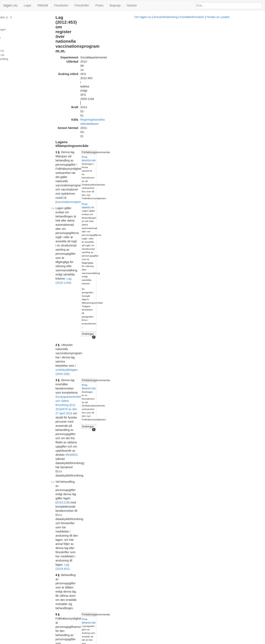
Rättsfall (43, 5)
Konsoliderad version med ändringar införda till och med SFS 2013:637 (126, 560)
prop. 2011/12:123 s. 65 (200, 297)
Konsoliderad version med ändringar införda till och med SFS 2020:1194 (127, 622)
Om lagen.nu (126, 642)
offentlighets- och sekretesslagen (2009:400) (111, 443)
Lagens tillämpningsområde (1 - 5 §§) (25, 17)
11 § (77, 443)
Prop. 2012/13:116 (196, 70)
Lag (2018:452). (152, 164)
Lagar (28, 5)
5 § (76, 180)
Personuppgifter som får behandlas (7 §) (27, 26)
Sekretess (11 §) (13, 48)
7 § (76, 282)
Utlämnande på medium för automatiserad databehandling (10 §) (28, 42)
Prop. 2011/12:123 (134, 540)
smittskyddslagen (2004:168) (94, 122)
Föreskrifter (82, 5)
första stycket (161, 244)
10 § (77, 420)
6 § (76, 219)
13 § (77, 465)
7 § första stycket (95, 337)
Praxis (99, 5)
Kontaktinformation (176, 642)
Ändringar (8, 57)
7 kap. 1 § (160, 492)
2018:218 (163, 151)
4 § (76, 170)
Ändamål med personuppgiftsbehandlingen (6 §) (31, 22)
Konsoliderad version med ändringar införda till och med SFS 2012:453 (126, 534)
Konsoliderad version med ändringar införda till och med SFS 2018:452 (126, 591)
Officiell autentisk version (97, 587)
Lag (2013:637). (157, 184)
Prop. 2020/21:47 (196, 83)
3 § (76, 128)
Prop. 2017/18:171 (134, 597)
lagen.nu (10, 5)
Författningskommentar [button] (200, 66)
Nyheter (132, 5)
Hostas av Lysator (202, 642)
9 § (76, 385)
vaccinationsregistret (115, 74)
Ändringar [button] (192, 109)
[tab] (224, 66)
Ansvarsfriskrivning (149, 642)
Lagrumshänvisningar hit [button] (201, 260)
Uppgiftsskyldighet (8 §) (17, 31)
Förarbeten (61, 5)
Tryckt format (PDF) (93, 529)
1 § (76, 66)
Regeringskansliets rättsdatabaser (121, 49)
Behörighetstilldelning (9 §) (19, 35)
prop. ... (256, 361)
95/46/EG (133, 141)
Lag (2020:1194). (96, 93)
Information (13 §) (13, 53)
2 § (76, 118)
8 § (76, 333)
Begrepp (115, 5)
